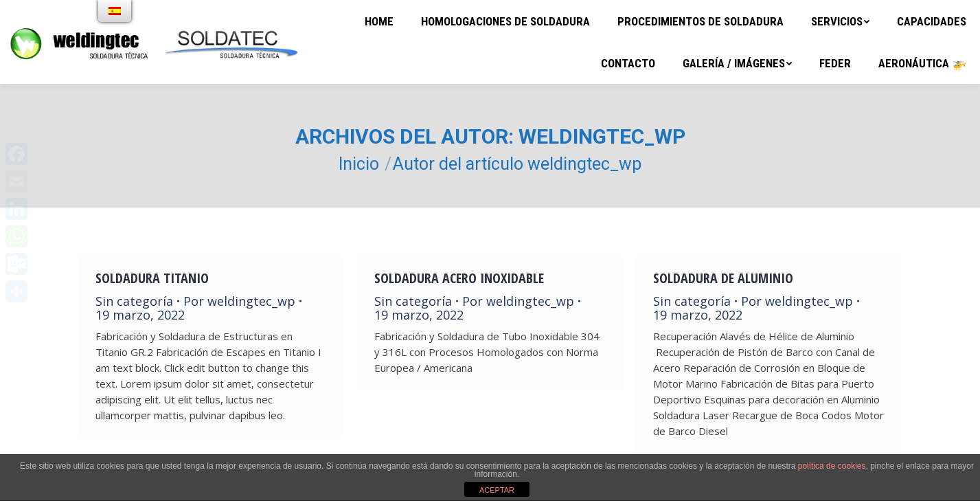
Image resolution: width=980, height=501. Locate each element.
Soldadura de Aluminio (723, 278)
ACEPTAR (497, 490)
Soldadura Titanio (152, 278)
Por (239, 301)
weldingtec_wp (602, 136)
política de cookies (832, 466)
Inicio (359, 164)
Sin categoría (134, 301)
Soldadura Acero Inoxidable (459, 278)
